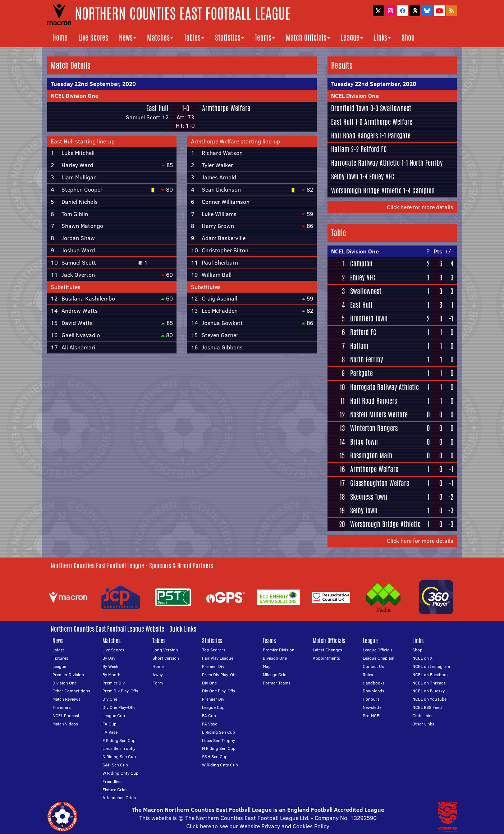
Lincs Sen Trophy (119, 748)
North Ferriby (426, 163)
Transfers (62, 707)
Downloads (374, 691)
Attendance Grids (119, 798)
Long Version (165, 650)
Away (158, 675)
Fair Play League (218, 658)
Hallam (340, 149)
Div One (110, 699)
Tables (194, 38)
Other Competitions (71, 691)
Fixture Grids (115, 790)
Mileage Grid (275, 675)
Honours (371, 699)
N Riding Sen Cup (119, 757)
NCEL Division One (75, 96)
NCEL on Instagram (431, 666)
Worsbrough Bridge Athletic (366, 191)
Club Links (422, 716)
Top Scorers (214, 650)
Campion (423, 191)
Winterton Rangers (374, 428)
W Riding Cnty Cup (120, 773)
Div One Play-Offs (119, 707)
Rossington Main (371, 455)
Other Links (423, 724)
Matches (160, 38)
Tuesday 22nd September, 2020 (93, 84)
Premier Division (68, 675)
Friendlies (112, 781)
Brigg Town (364, 442)
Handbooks (374, 683)
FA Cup (109, 724)
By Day (109, 658)
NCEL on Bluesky (429, 691)
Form (158, 683)
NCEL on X (422, 658)
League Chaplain (379, 658)
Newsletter (373, 707)
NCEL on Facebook (430, 675)
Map (267, 666)
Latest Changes (327, 650)
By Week (110, 666)
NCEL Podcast (66, 716)
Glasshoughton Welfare (380, 483)
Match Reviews (67, 699)
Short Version (166, 658)
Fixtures (60, 658)
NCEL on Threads (429, 683)
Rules (368, 675)
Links (382, 38)
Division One (65, 683)
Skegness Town (369, 497)
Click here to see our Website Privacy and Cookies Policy (258, 826)
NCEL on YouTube (429, 699)
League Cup (114, 716)
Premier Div (114, 683)
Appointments (326, 658)
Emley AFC (382, 177)
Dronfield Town (350, 108)
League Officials (378, 650)
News (128, 38)
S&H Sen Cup (115, 765)
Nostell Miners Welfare (379, 414)
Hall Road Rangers (354, 136)
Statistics (230, 38)
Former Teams (277, 683)
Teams (265, 38)
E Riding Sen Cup (119, 740)
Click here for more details (420, 207)
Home (60, 38)
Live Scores (93, 38)
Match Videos (65, 724)
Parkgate (399, 136)
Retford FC (374, 149)
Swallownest (396, 108)
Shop (408, 38)
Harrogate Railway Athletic (365, 163)
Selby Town (345, 177)
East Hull (157, 108)
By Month (111, 675)
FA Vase (110, 732)
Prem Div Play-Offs (120, 691)
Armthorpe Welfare (226, 108)
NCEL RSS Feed (427, 707)
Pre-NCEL (372, 716)
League (352, 38)
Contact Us (373, 666)
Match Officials (308, 38)
